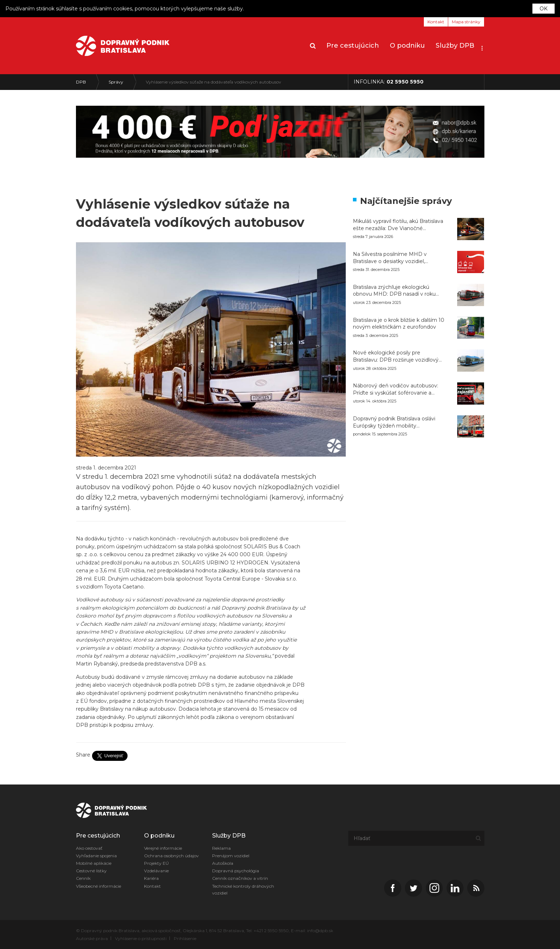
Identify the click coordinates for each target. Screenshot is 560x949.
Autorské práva (92, 938)
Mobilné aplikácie (94, 863)
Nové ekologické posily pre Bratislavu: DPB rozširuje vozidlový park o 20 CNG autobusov (396, 356)
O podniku (407, 46)
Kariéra (151, 878)
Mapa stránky (466, 22)
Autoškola (223, 863)
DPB (81, 82)
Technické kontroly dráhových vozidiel (243, 890)
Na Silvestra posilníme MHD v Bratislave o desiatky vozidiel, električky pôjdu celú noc (390, 258)
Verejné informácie (163, 848)
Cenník (83, 878)
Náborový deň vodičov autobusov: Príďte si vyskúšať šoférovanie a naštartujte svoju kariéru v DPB (396, 389)
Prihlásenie (185, 938)
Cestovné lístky (91, 871)
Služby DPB (455, 46)
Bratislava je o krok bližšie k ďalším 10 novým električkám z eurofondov (399, 324)
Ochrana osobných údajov (171, 856)
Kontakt (436, 22)
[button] (482, 46)
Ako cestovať (89, 848)
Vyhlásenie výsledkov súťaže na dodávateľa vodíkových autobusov (214, 82)
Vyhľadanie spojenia (96, 856)
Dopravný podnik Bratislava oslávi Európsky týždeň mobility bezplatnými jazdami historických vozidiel (394, 422)
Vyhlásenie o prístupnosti (141, 938)
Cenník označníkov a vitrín (240, 878)
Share (83, 755)
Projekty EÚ (156, 863)
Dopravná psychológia (236, 871)
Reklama (221, 848)
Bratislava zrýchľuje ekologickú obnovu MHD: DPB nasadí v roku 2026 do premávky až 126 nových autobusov (394, 291)
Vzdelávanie (156, 871)
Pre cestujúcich (353, 46)
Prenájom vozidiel (231, 856)
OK (544, 9)
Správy (116, 82)
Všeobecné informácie (99, 886)
